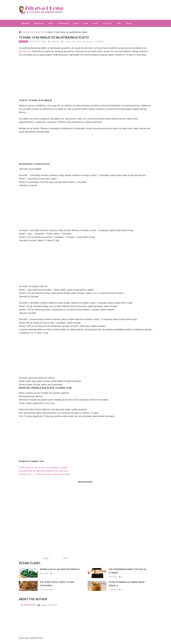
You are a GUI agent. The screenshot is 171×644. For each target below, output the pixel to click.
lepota (76, 23)
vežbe (119, 23)
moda (86, 23)
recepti (95, 23)
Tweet (46, 558)
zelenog (96, 293)
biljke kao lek (39, 23)
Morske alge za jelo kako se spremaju (60, 569)
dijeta (79, 42)
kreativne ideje (63, 23)
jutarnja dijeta (88, 42)
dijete (51, 23)
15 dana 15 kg (70, 42)
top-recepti (107, 23)
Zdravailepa (55, 42)
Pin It (66, 558)
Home (25, 32)
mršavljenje (99, 42)
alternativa (25, 23)
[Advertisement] (85, 77)
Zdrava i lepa (24, 638)
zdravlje (129, 23)
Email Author (47, 605)
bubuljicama (25, 51)
